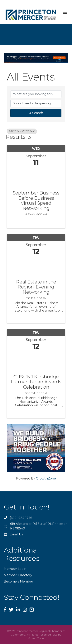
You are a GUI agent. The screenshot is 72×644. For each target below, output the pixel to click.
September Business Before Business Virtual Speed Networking (36, 201)
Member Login (15, 569)
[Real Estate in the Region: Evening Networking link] (36, 266)
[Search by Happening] (36, 103)
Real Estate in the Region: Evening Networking (36, 287)
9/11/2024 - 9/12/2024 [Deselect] (22, 131)
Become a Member (19, 581)
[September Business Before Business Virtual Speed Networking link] (36, 177)
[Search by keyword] (36, 94)
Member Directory (18, 575)
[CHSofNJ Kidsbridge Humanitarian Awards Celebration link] (36, 361)
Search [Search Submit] (36, 113)
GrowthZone (46, 478)
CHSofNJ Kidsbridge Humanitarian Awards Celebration (36, 382)
